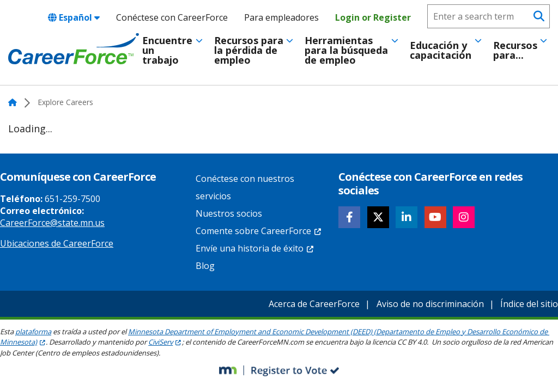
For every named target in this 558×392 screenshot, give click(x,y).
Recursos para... (515, 50)
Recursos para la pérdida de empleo (249, 50)
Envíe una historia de (255, 248)
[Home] (74, 49)
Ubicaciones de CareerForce (57, 243)
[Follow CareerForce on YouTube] (435, 217)
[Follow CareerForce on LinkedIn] (407, 217)
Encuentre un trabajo (167, 50)
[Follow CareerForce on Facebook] (349, 217)
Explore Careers (65, 102)
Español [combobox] (74, 17)
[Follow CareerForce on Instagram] (464, 217)
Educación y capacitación (441, 50)
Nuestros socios (229, 213)
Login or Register (373, 17)
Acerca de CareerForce (314, 304)
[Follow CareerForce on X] (378, 217)
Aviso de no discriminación (430, 304)
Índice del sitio (529, 304)
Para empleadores (281, 17)
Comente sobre (259, 231)
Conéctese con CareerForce (172, 17)
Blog (205, 266)
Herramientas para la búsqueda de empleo (346, 50)
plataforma (33, 332)
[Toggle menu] (199, 41)
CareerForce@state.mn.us (52, 223)
